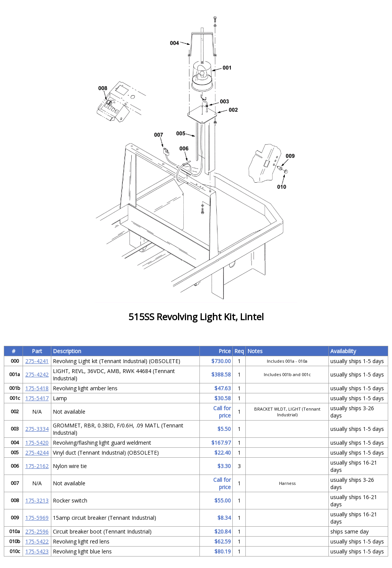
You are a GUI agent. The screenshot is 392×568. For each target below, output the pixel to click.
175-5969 (37, 518)
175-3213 (37, 500)
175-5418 (37, 388)
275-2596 (37, 531)
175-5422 (37, 541)
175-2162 (37, 466)
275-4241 (37, 361)
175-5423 (37, 551)
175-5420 (37, 443)
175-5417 (37, 398)
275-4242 (37, 374)
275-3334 (37, 429)
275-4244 (37, 453)
